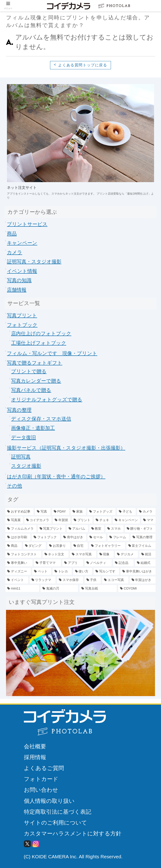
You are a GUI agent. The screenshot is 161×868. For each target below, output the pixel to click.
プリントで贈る (29, 371)
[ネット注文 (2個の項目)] (56, 554)
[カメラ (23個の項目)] (146, 512)
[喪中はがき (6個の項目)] (74, 537)
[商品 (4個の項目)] (14, 546)
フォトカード (41, 779)
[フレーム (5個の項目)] (118, 537)
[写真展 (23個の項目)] (14, 520)
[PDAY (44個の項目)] (61, 512)
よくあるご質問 (44, 768)
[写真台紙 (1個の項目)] (98, 588)
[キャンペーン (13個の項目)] (126, 520)
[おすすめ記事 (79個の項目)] (19, 512)
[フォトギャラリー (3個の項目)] (107, 546)
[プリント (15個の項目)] (82, 520)
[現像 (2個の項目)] (106, 554)
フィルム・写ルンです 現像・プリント (52, 353)
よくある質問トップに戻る (83, 65)
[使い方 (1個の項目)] (83, 571)
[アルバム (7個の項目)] (77, 529)
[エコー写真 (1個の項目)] (115, 580)
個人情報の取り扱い (49, 801)
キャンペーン (22, 243)
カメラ (15, 252)
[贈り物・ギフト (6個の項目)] (140, 529)
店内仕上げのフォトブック (41, 333)
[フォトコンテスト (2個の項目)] (23, 554)
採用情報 (35, 757)
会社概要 (35, 746)
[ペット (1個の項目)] (42, 571)
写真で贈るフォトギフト (35, 363)
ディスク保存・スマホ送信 (41, 419)
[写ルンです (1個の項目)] (106, 571)
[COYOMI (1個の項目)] (137, 588)
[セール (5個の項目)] (97, 537)
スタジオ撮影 (26, 466)
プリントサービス (27, 224)
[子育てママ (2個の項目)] (47, 563)
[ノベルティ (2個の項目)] (98, 563)
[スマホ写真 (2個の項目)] (83, 554)
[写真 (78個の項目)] (43, 512)
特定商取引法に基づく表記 (58, 812)
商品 (12, 234)
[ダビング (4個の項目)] (35, 546)
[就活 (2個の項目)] (148, 554)
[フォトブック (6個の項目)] (46, 537)
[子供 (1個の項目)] (93, 580)
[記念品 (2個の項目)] (123, 563)
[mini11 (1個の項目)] (22, 588)
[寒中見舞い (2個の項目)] (19, 563)
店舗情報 (17, 290)
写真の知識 (19, 280)
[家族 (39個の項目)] (78, 512)
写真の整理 (19, 410)
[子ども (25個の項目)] (126, 512)
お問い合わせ (41, 790)
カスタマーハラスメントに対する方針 (73, 833)
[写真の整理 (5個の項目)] (143, 537)
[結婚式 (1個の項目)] (145, 563)
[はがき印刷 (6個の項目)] (18, 537)
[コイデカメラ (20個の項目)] (38, 520)
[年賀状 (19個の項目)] (62, 520)
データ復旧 (24, 437)
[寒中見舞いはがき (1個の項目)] (138, 571)
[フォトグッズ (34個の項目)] (101, 512)
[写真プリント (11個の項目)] (52, 529)
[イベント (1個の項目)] (17, 580)
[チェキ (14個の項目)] (103, 520)
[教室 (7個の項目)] (97, 529)
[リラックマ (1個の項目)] (43, 580)
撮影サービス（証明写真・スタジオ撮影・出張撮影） (66, 448)
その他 (14, 486)
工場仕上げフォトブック (39, 343)
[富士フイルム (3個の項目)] (141, 546)
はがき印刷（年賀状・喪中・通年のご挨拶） (56, 476)
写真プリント (22, 315)
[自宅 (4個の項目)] (80, 546)
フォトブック (22, 325)
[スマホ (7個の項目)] (114, 529)
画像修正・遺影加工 (33, 428)
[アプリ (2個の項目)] (73, 563)
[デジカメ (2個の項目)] (127, 554)
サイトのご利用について (55, 823)
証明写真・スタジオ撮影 (34, 261)
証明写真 (21, 457)
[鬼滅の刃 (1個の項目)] (59, 588)
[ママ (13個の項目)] (148, 520)
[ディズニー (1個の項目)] (18, 571)
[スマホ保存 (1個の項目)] (70, 580)
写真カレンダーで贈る (36, 381)
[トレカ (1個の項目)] (62, 571)
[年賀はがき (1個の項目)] (143, 580)
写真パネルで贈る (31, 390)
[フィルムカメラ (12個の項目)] (21, 529)
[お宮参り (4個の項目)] (59, 546)
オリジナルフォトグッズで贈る (47, 399)
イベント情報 (22, 271)
